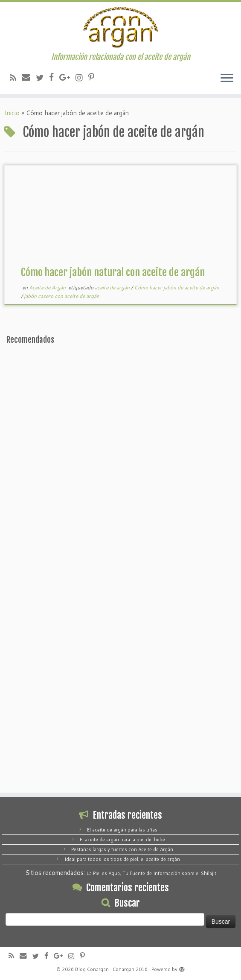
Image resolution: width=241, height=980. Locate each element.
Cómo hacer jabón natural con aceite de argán (113, 272)
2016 (142, 969)
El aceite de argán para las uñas (122, 830)
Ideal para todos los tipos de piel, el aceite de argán (122, 859)
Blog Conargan (92, 969)
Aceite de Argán (48, 287)
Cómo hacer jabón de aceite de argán (177, 287)
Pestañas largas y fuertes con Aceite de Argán (122, 849)
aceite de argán (113, 287)
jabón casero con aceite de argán (62, 296)
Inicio (12, 113)
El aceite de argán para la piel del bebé (122, 840)
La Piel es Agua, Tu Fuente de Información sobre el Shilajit (151, 873)
